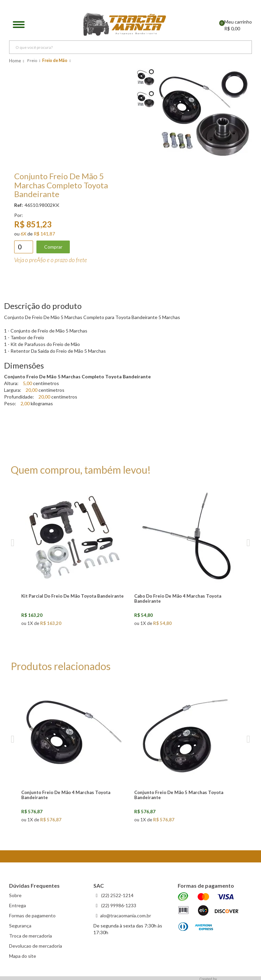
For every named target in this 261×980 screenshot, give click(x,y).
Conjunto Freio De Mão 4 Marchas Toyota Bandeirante (66, 795)
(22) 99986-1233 (118, 905)
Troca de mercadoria (31, 936)
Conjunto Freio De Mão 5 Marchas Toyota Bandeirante (179, 795)
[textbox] (130, 47)
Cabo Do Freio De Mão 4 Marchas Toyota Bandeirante (178, 598)
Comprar (53, 247)
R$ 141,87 (44, 234)
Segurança (20, 926)
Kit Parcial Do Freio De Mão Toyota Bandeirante (72, 596)
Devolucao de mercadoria (36, 946)
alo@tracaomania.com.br (126, 915)
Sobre (15, 895)
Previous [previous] (13, 543)
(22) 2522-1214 (117, 895)
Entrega (18, 905)
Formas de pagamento (32, 915)
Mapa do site (23, 956)
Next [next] (248, 543)
